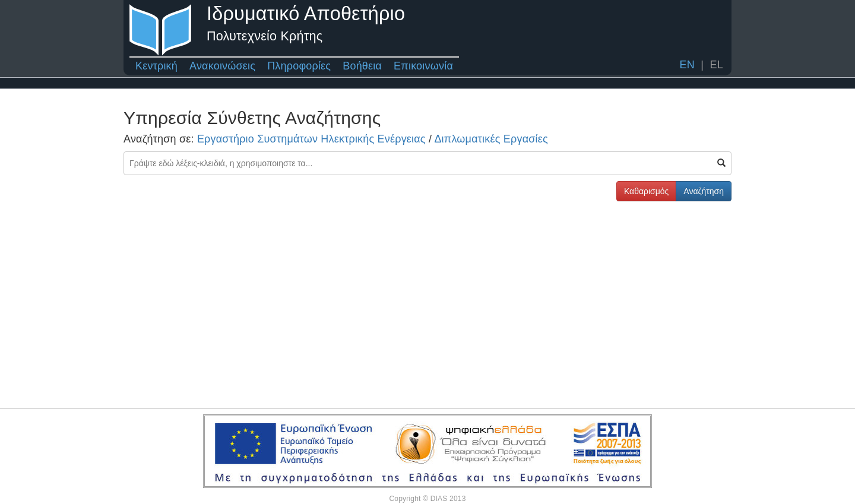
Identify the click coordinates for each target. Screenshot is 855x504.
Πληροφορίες (299, 66)
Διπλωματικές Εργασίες (491, 139)
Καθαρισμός (646, 191)
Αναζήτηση (704, 191)
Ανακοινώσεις (222, 66)
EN (687, 65)
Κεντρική (156, 66)
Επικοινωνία (423, 66)
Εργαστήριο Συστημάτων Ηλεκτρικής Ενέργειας (311, 139)
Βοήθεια (362, 66)
